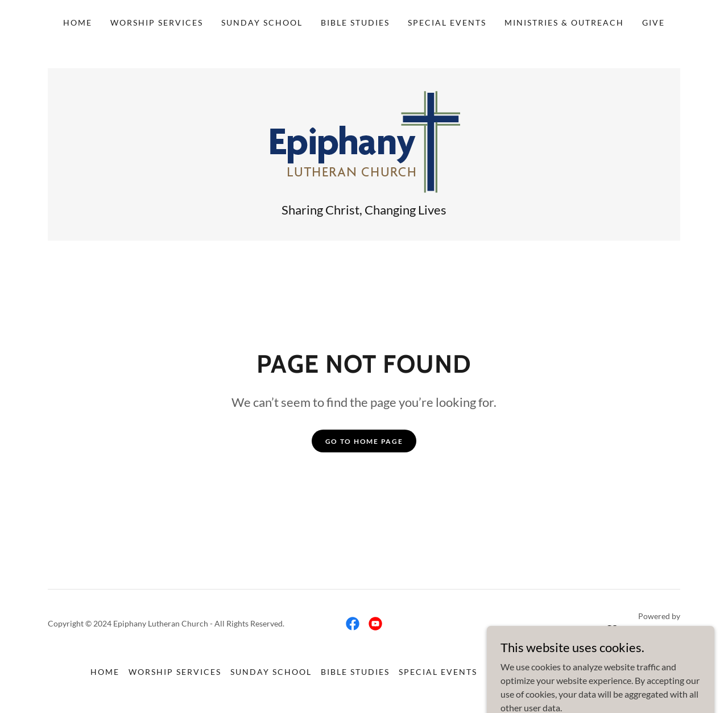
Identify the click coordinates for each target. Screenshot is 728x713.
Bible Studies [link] (355, 22)
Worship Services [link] (157, 22)
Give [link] (653, 22)
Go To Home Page (364, 441)
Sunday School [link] (262, 22)
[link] (364, 141)
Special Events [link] (447, 22)
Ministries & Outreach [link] (564, 22)
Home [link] (78, 22)
